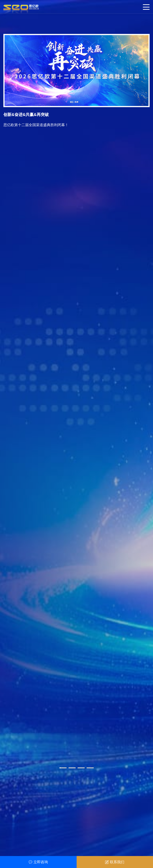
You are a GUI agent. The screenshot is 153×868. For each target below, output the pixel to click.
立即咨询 (38, 862)
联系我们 (115, 862)
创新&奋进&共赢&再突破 (26, 115)
